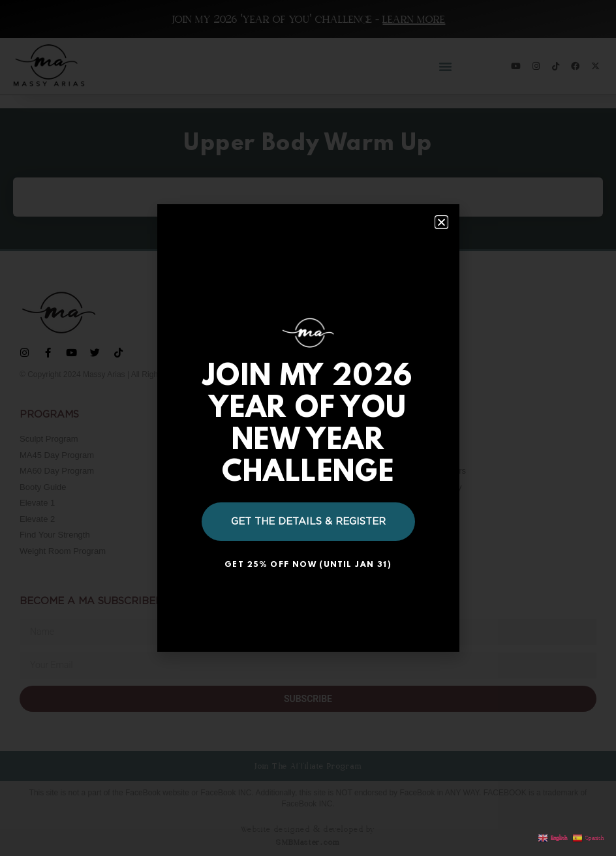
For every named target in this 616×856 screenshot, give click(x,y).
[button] (441, 222)
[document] (308, 428)
